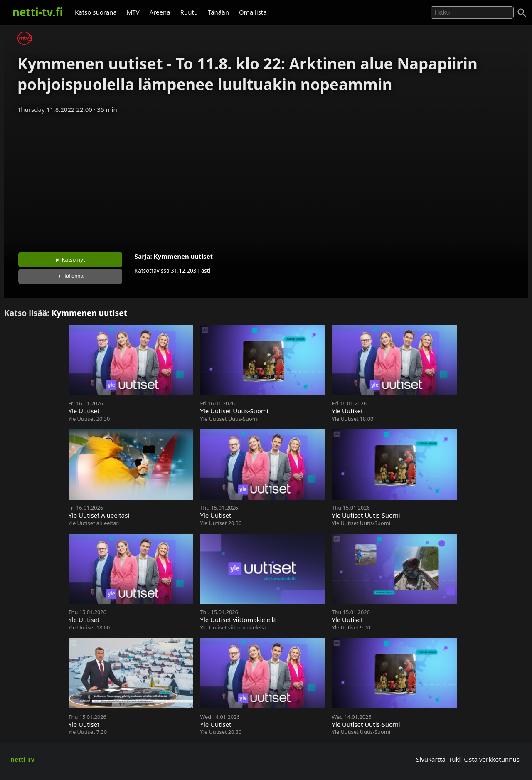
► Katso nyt (70, 259)
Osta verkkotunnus (492, 759)
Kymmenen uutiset (183, 256)
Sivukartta (431, 759)
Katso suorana (96, 12)
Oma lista (253, 12)
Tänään (218, 12)
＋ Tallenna (70, 276)
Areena (160, 12)
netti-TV (23, 759)
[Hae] (472, 12)
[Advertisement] (266, 180)
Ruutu (189, 12)
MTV (133, 12)
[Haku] (522, 13)
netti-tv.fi (38, 12)
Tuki (455, 759)
